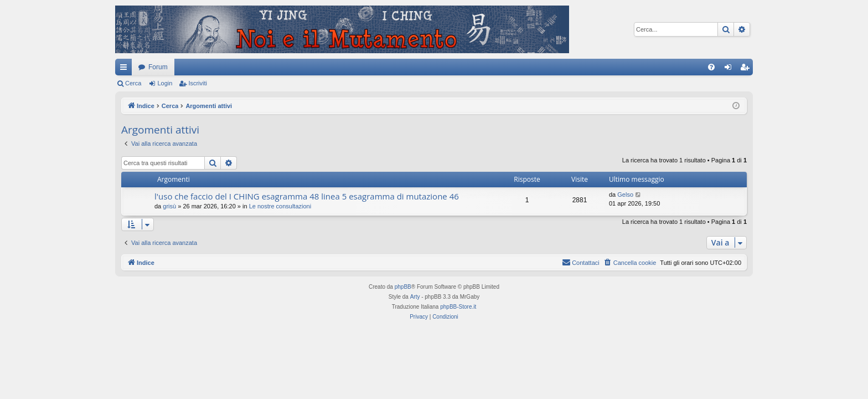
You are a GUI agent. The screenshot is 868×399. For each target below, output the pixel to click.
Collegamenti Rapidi (126, 69)
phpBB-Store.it (458, 307)
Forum (158, 67)
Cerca (133, 83)
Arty (415, 297)
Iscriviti (198, 83)
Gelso (625, 195)
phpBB (403, 287)
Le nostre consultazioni (280, 206)
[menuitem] (711, 67)
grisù (169, 206)
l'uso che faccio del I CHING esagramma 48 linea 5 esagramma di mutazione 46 (307, 196)
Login (165, 83)
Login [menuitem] (730, 69)
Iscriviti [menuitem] (747, 69)
